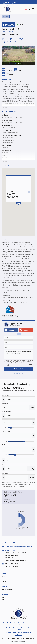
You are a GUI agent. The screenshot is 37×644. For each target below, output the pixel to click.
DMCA (20, 633)
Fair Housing (19, 635)
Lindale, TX (7, 31)
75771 (15, 31)
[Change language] (26, 9)
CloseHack (24, 641)
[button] (18, 369)
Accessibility (27, 633)
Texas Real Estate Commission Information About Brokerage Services (19, 624)
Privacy (8, 365)
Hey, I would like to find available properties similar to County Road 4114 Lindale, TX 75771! (18, 354)
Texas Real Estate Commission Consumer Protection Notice (18, 629)
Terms (31, 364)
